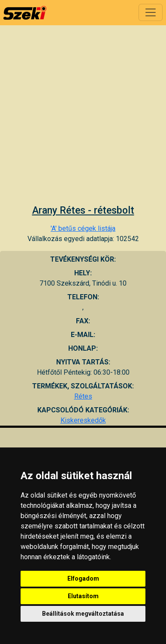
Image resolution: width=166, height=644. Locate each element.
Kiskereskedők (83, 420)
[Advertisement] (80, 120)
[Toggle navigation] (151, 12)
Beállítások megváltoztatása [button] (83, 614)
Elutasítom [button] (83, 596)
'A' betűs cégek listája (83, 228)
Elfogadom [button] (83, 578)
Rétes (83, 396)
